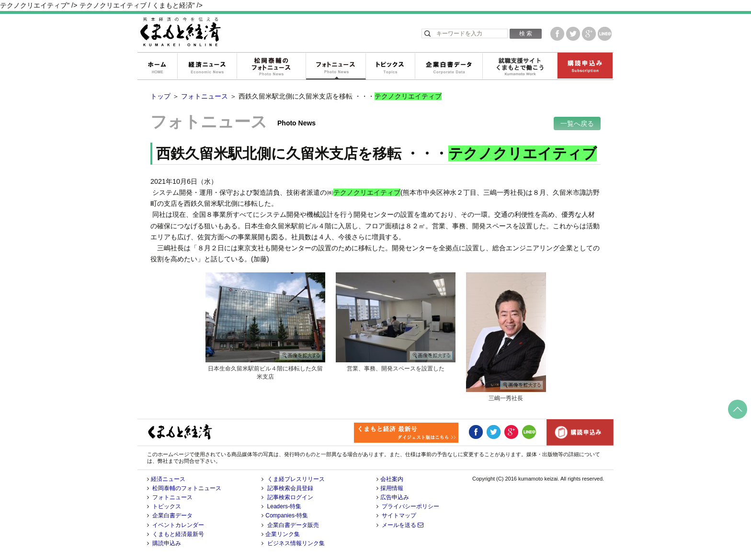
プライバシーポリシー (410, 506)
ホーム (157, 67)
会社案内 (392, 479)
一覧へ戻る (577, 123)
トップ (160, 96)
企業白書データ (449, 67)
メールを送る (403, 525)
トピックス (390, 67)
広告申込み (395, 497)
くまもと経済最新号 (178, 534)
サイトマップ (399, 515)
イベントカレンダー (178, 525)
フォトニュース (336, 67)
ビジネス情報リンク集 (296, 543)
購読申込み (585, 67)
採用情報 (392, 488)
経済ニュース (207, 67)
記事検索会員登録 (290, 488)
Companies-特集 (287, 515)
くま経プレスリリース (296, 479)
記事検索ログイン (290, 497)
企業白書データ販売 (293, 525)
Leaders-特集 (284, 506)
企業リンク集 (283, 534)
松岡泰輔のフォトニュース (271, 67)
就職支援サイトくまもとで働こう (520, 67)
